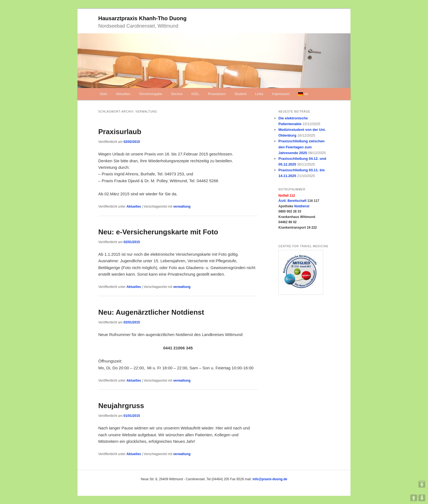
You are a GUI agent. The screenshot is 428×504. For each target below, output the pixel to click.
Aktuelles (123, 94)
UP (414, 498)
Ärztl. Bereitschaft (292, 201)
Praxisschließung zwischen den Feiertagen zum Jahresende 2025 (301, 147)
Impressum (281, 94)
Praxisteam (217, 94)
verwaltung (182, 207)
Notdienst (302, 206)
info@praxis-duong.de (270, 479)
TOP (422, 484)
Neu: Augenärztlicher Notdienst (151, 312)
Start (103, 94)
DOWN (422, 498)
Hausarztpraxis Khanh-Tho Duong (142, 18)
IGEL (195, 94)
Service (177, 94)
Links (259, 94)
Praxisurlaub (120, 132)
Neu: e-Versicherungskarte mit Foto (158, 232)
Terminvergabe (150, 94)
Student (240, 94)
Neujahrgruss (121, 406)
